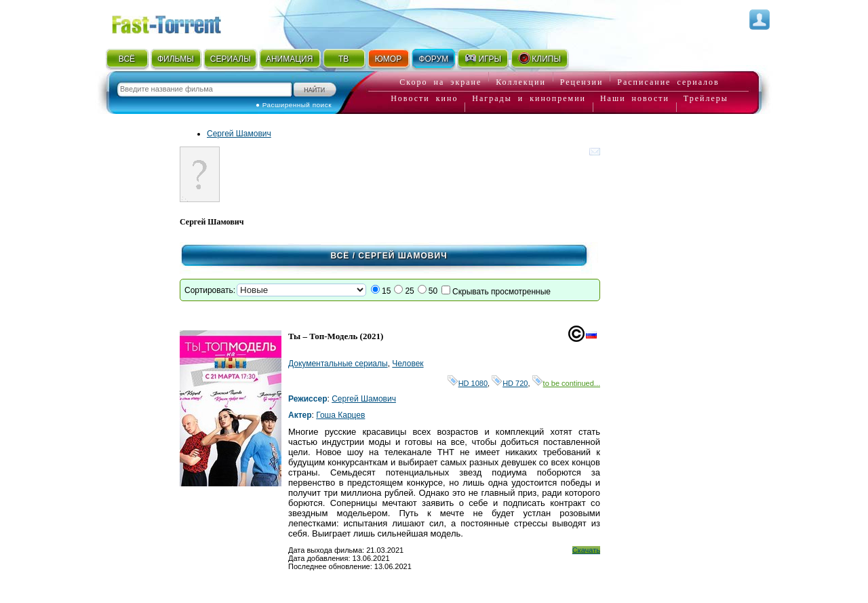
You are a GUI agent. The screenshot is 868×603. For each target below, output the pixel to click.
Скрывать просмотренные (501, 292)
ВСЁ (127, 59)
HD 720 (510, 383)
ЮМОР (388, 59)
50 (433, 291)
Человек (408, 364)
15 (386, 291)
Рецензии (582, 82)
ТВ (343, 59)
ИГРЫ (482, 58)
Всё (340, 256)
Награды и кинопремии (529, 98)
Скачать (586, 550)
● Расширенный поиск (294, 105)
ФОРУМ (433, 59)
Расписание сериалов (668, 82)
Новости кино (424, 98)
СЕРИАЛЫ (231, 59)
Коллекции (521, 82)
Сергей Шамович (239, 134)
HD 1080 (468, 383)
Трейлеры (706, 98)
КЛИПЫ (539, 58)
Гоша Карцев (340, 415)
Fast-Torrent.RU (180, 22)
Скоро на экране (440, 82)
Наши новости (635, 98)
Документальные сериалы (338, 364)
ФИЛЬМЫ (176, 59)
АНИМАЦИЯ (289, 59)
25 (409, 291)
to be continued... (566, 383)
